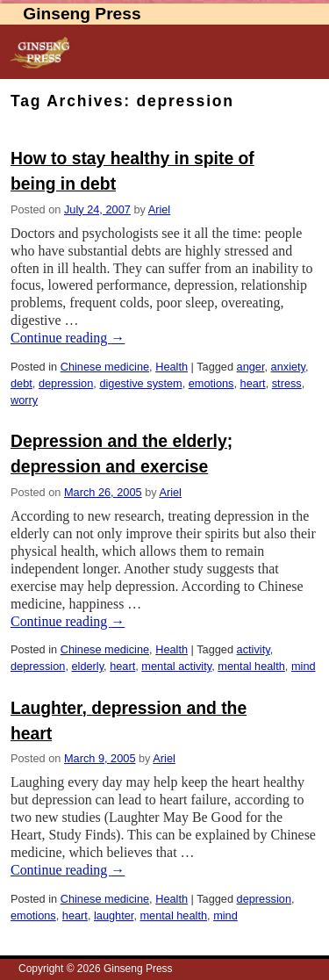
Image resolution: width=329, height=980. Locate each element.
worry (24, 400)
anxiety (288, 367)
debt (21, 383)
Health (172, 367)
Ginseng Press (82, 14)
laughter (114, 915)
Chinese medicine (105, 367)
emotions (211, 383)
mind (304, 666)
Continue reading (68, 338)
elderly (87, 666)
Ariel (160, 209)
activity (254, 649)
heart (253, 383)
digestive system (140, 383)
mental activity (176, 666)
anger (251, 367)
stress (287, 383)
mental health (251, 666)
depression (66, 383)
